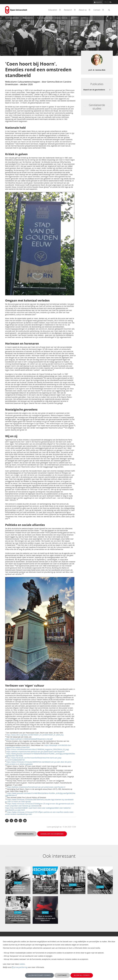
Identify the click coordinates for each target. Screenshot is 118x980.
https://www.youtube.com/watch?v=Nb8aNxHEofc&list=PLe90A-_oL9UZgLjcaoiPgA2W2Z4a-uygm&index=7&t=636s (40, 755)
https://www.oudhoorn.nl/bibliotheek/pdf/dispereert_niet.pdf (29, 739)
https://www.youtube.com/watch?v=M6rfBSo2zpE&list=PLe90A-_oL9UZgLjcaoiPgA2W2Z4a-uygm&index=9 (40, 794)
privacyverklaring (21, 967)
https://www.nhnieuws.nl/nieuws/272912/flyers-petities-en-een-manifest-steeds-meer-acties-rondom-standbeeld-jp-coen (40, 813)
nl (111, 2)
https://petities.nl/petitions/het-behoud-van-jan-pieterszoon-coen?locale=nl (35, 752)
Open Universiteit (12, 18)
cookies (22, 964)
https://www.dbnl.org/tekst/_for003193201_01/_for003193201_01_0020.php (35, 735)
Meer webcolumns (25, 834)
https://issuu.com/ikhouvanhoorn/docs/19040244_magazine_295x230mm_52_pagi (38, 749)
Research (71, 10)
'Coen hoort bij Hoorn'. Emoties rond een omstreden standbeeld (62, 18)
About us (85, 10)
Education (55, 10)
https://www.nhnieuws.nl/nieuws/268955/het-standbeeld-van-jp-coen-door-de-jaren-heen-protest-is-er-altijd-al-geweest (39, 763)
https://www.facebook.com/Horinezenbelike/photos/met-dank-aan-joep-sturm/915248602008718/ (33, 759)
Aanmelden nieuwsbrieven (52, 834)
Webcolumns (28, 18)
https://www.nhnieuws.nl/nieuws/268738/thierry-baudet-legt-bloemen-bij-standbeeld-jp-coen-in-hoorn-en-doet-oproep (40, 801)
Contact (99, 10)
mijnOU (98, 2)
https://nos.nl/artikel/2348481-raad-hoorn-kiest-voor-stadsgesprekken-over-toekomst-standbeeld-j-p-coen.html (38, 809)
